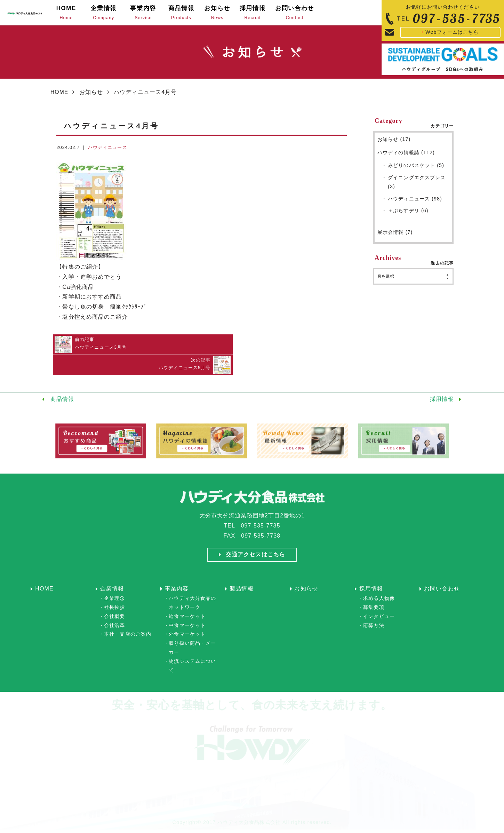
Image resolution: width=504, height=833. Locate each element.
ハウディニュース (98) (415, 204)
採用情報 (442, 383)
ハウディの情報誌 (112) (406, 157)
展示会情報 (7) (395, 238)
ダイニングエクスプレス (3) (417, 187)
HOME (59, 97)
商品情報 (62, 383)
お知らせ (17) (394, 144)
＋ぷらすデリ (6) (408, 216)
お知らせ (91, 97)
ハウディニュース (108, 152)
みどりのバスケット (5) (416, 170)
